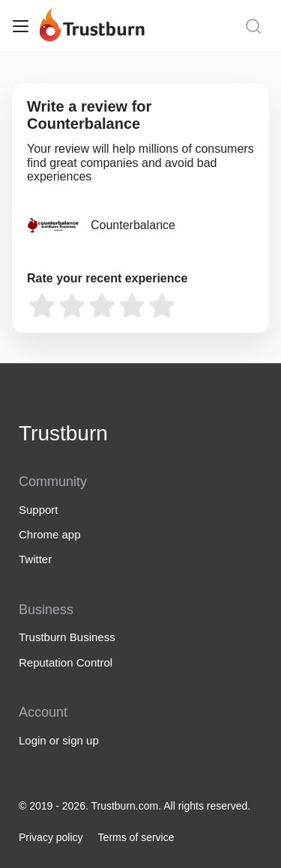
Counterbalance (133, 225)
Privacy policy (51, 837)
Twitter (35, 559)
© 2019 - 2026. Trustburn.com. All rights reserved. (135, 806)
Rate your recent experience (107, 278)
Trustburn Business (67, 637)
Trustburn (63, 433)
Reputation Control (66, 662)
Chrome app (50, 534)
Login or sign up (59, 740)
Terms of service (136, 837)
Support (39, 510)
